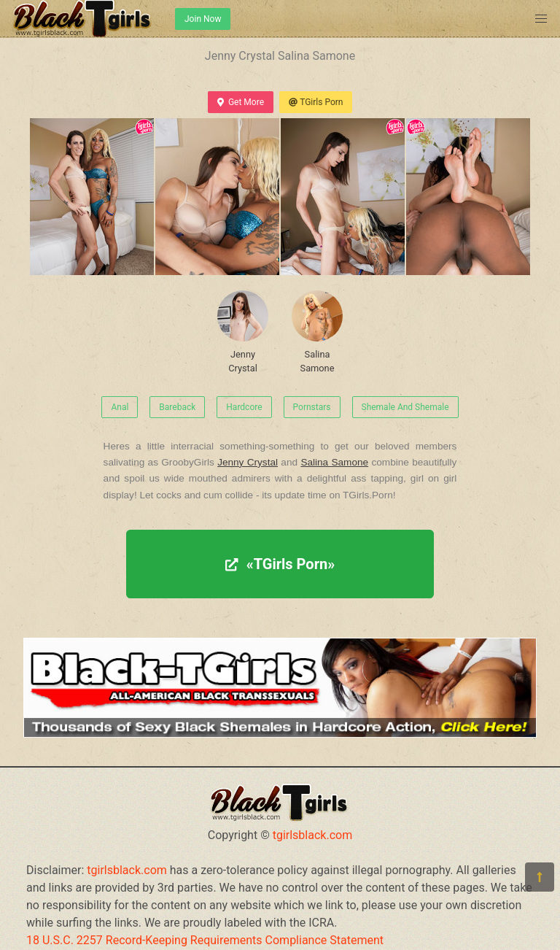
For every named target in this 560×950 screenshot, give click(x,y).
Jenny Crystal (243, 332)
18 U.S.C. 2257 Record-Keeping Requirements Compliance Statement (205, 940)
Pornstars (312, 407)
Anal (120, 407)
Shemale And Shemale (405, 407)
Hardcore (244, 407)
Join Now (203, 19)
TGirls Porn (316, 102)
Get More (241, 102)
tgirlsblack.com (313, 835)
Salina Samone (317, 332)
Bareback (177, 407)
